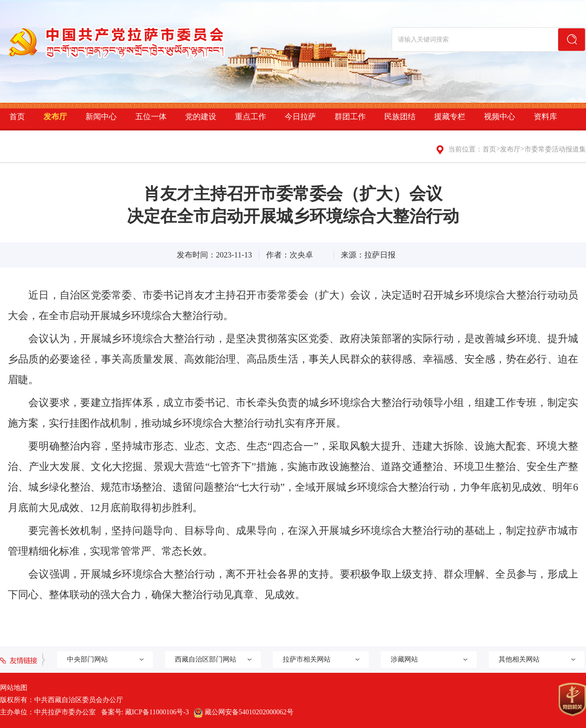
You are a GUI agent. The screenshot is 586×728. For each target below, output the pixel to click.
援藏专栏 (450, 117)
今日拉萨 (300, 117)
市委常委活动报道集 (555, 149)
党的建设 (201, 117)
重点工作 (251, 117)
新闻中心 (101, 117)
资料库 (545, 117)
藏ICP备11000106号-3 (157, 712)
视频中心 (500, 117)
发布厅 (55, 117)
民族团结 (400, 117)
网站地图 (14, 688)
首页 (17, 117)
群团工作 (350, 117)
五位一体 (151, 117)
